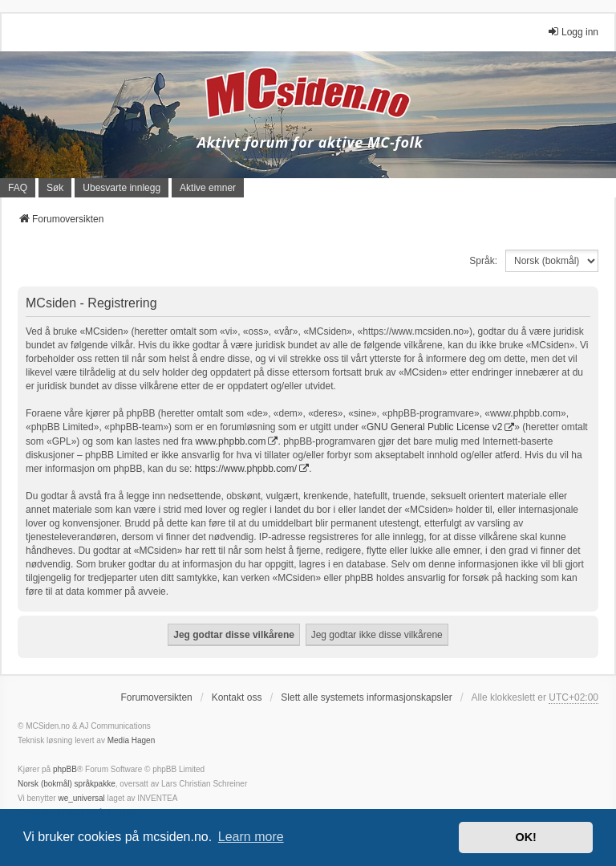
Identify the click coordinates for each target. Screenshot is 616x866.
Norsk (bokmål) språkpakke (67, 784)
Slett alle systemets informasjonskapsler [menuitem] (366, 697)
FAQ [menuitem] (18, 188)
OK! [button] (525, 837)
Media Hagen (131, 740)
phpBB (65, 769)
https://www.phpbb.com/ (246, 469)
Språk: (483, 261)
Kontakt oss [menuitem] (237, 697)
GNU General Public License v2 (434, 427)
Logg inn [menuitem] (573, 32)
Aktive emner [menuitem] (208, 188)
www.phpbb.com (230, 441)
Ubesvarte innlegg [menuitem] (122, 188)
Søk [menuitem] (55, 188)
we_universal (81, 798)
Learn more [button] (251, 837)
